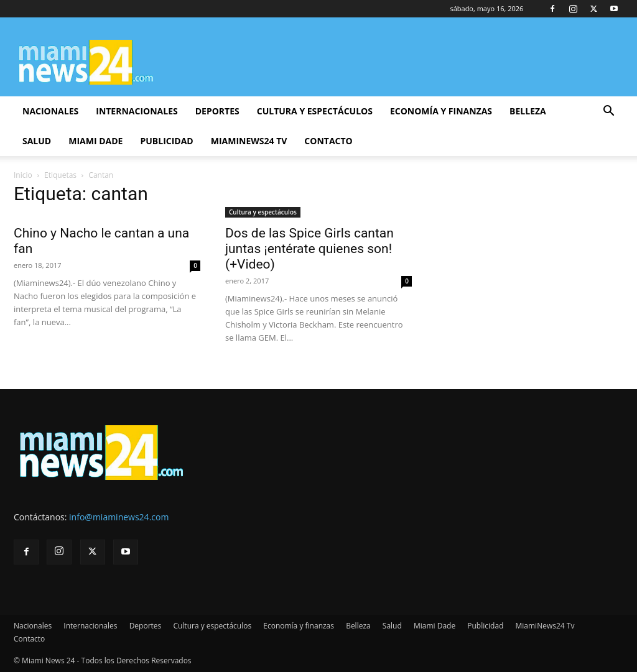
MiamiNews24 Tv (249, 141)
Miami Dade (95, 141)
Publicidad (166, 141)
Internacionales (137, 111)
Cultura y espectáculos (315, 111)
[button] (608, 112)
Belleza (528, 111)
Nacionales (50, 111)
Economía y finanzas (441, 111)
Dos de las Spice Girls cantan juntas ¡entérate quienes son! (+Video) (309, 249)
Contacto (328, 141)
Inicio (23, 175)
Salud (37, 141)
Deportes (217, 111)
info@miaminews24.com (119, 517)
